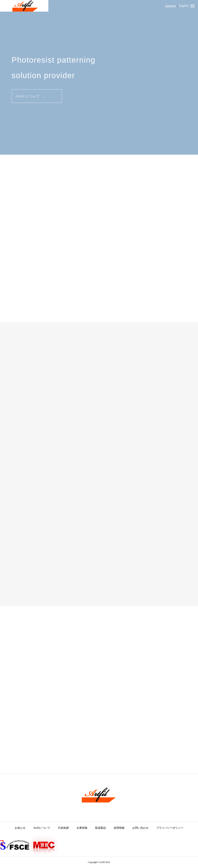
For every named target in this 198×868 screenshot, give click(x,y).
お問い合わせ (140, 828)
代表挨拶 (63, 828)
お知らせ (20, 828)
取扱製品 (101, 828)
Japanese (171, 6)
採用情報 (119, 828)
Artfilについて (42, 828)
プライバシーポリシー (170, 828)
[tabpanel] (99, 77)
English (184, 6)
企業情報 (82, 828)
